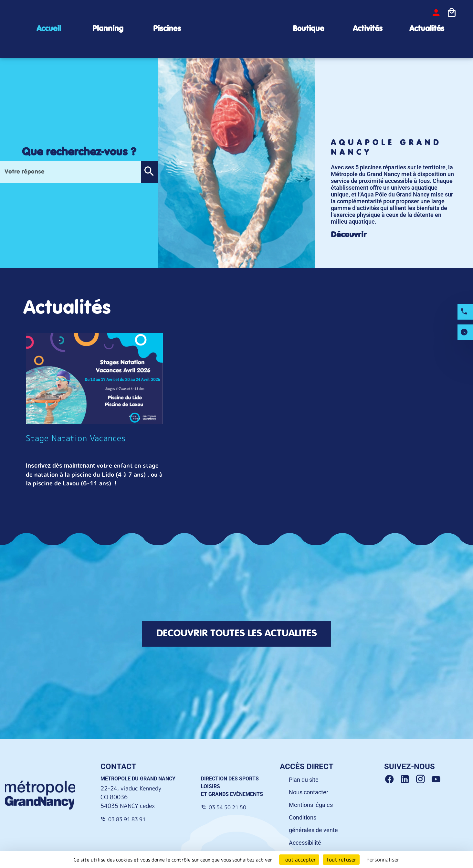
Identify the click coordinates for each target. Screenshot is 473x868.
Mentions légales (311, 805)
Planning (108, 29)
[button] (149, 172)
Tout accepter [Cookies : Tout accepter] (299, 860)
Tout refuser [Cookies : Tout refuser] (341, 860)
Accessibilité (305, 843)
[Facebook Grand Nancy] (392, 779)
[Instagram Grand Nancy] (423, 779)
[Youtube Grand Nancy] (437, 779)
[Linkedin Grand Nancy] (407, 779)
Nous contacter (309, 792)
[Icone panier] (452, 13)
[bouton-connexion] (436, 13)
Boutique (308, 29)
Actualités (427, 29)
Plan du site (304, 780)
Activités (368, 29)
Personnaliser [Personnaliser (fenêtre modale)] (383, 860)
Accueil (49, 29)
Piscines (167, 29)
